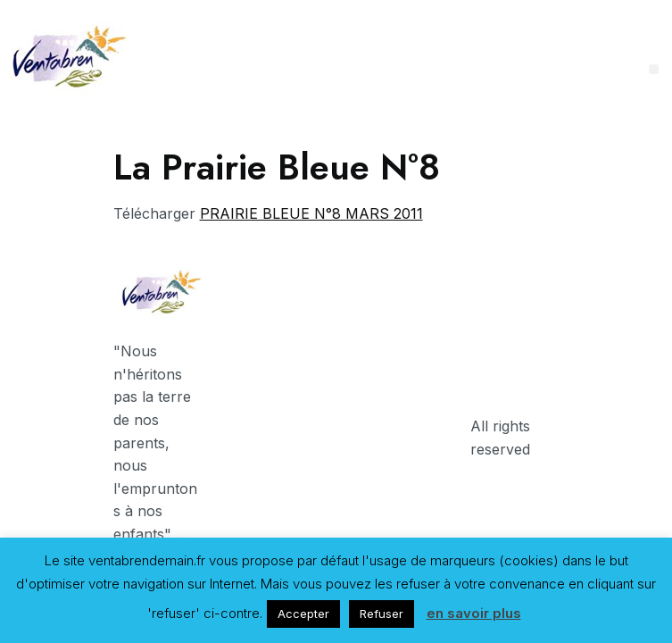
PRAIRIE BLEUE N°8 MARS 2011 (311, 213)
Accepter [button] (303, 614)
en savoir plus (474, 613)
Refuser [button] (382, 614)
